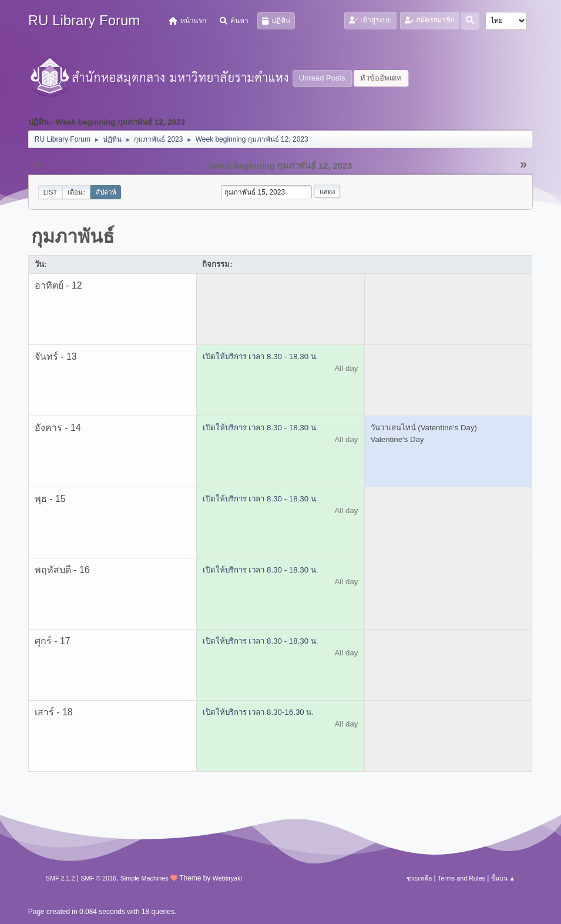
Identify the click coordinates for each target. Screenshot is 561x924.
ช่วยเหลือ (419, 878)
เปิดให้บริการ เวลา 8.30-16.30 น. (258, 712)
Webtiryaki (227, 878)
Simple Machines (145, 878)
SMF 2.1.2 (61, 878)
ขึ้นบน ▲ (503, 878)
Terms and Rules (461, 878)
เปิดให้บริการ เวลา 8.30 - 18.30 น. (261, 356)
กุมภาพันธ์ (73, 236)
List (51, 192)
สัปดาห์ (106, 192)
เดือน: (76, 192)
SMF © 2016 (98, 878)
